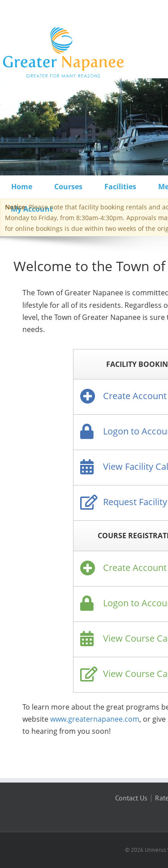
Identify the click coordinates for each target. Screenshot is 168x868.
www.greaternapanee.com (95, 719)
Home (22, 187)
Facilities (120, 187)
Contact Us (131, 798)
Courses (68, 187)
